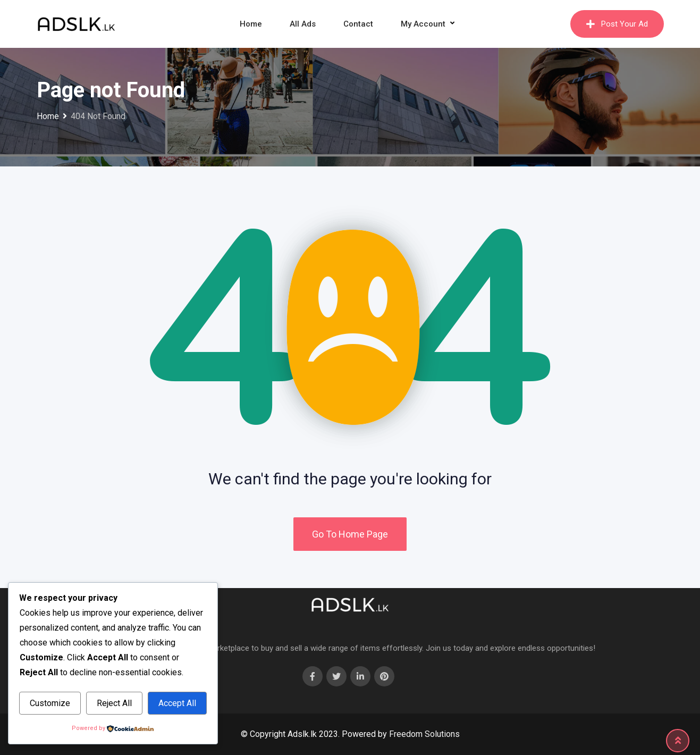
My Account (423, 24)
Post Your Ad (617, 24)
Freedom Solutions (424, 734)
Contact (358, 24)
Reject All (114, 703)
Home (251, 24)
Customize (50, 703)
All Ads (303, 24)
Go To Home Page (350, 534)
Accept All (177, 703)
